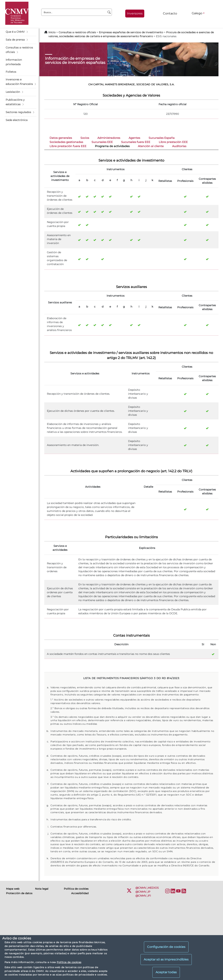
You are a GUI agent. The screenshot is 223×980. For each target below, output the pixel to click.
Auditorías (179, 146)
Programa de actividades (112, 146)
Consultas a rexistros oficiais (77, 32)
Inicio (52, 32)
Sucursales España (162, 138)
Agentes (134, 138)
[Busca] (109, 12)
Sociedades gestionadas (66, 142)
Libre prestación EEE (173, 142)
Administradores (109, 138)
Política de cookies (69, 962)
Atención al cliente (151, 146)
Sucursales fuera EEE (136, 142)
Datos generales (61, 138)
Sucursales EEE (102, 142)
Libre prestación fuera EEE (68, 146)
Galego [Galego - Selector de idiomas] (197, 13)
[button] (20, 32)
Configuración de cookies (166, 947)
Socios (85, 138)
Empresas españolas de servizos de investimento (131, 32)
